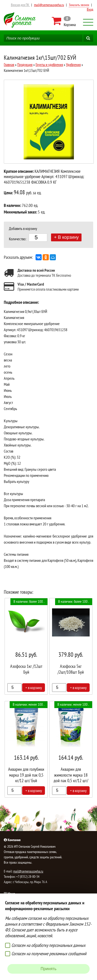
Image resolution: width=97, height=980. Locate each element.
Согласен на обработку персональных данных (48, 945)
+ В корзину (66, 237)
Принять (49, 969)
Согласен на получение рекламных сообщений (49, 954)
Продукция (25, 65)
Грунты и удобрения (49, 65)
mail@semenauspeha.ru (49, 5)
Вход (90, 9)
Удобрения (73, 65)
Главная (9, 65)
